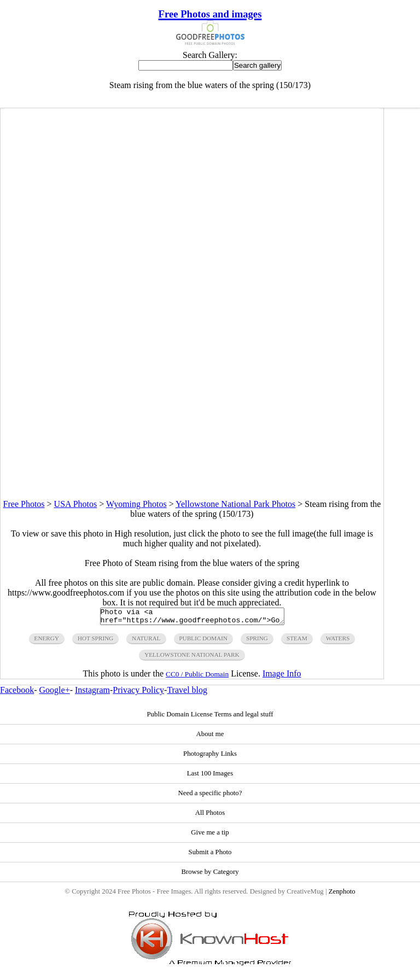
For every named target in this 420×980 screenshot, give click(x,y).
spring (257, 641)
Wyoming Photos (136, 504)
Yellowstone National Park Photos (235, 504)
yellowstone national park (192, 658)
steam (297, 641)
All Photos (210, 816)
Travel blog (187, 693)
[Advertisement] (192, 423)
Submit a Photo (210, 855)
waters (338, 641)
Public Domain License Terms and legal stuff (210, 717)
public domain (204, 641)
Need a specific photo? (210, 796)
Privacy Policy (138, 693)
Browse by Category (210, 875)
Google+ (55, 693)
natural (146, 641)
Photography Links (210, 757)
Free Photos (24, 504)
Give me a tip (210, 836)
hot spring (95, 641)
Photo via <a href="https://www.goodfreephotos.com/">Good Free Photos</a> (192, 618)
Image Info (282, 677)
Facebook (17, 693)
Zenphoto (342, 895)
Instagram (92, 693)
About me (210, 737)
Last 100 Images (210, 777)
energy (47, 641)
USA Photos (76, 504)
